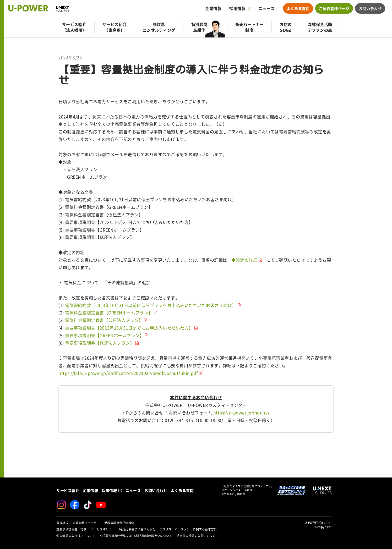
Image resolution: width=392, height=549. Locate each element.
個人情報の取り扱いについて (76, 536)
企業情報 (213, 8)
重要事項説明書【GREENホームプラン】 (104, 336)
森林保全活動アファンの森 (320, 27)
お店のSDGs (286, 27)
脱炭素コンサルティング (159, 27)
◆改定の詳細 (244, 260)
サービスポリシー (103, 529)
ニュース (266, 8)
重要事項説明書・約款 (71, 529)
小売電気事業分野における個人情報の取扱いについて (136, 536)
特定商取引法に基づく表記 (137, 529)
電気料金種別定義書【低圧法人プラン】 (104, 320)
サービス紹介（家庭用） (115, 27)
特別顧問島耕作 (199, 27)
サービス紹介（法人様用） (74, 27)
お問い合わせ (370, 8)
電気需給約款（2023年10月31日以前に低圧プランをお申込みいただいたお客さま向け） (150, 305)
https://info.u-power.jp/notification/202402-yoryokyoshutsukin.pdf (128, 373)
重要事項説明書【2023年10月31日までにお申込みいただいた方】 (129, 328)
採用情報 (237, 8)
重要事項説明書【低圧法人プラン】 (100, 343)
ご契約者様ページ (334, 8)
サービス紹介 (68, 490)
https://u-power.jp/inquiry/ (241, 413)
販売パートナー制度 (250, 27)
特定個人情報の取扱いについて (198, 536)
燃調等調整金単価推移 (119, 523)
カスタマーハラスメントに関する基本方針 (189, 529)
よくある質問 (298, 8)
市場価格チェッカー (86, 523)
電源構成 (62, 523)
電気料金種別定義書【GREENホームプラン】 (109, 313)
